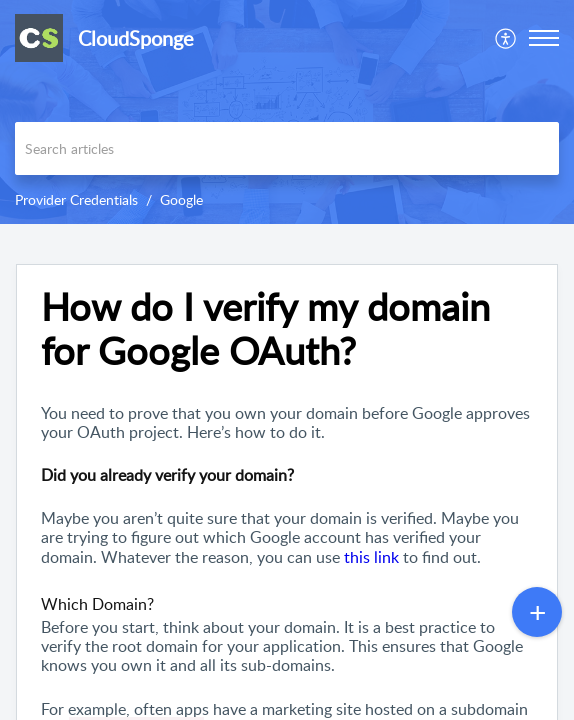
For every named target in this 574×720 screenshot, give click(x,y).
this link (371, 557)
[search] (287, 148)
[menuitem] (506, 38)
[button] (506, 38)
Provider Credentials (76, 199)
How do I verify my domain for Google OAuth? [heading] (265, 329)
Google (181, 199)
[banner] (287, 112)
